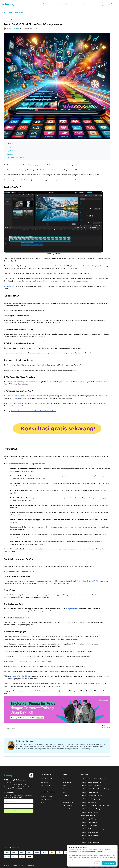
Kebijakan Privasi (75, 859)
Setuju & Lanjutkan (109, 863)
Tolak (98, 863)
